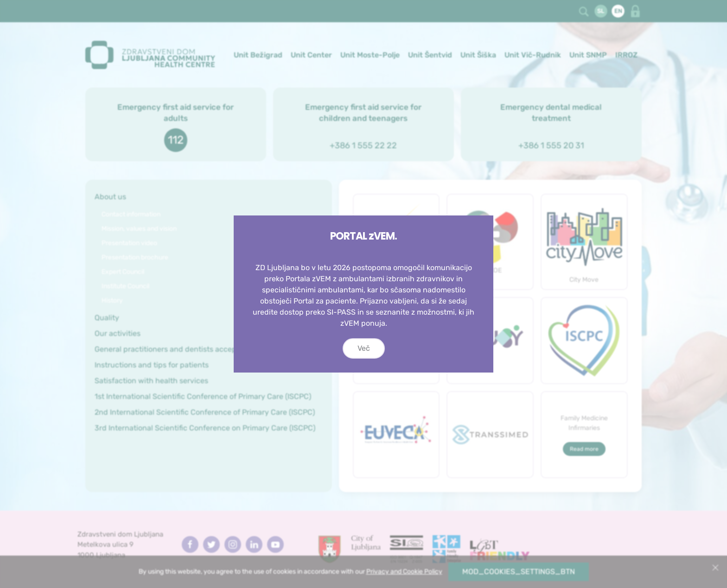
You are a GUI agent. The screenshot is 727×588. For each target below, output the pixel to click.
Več (364, 348)
